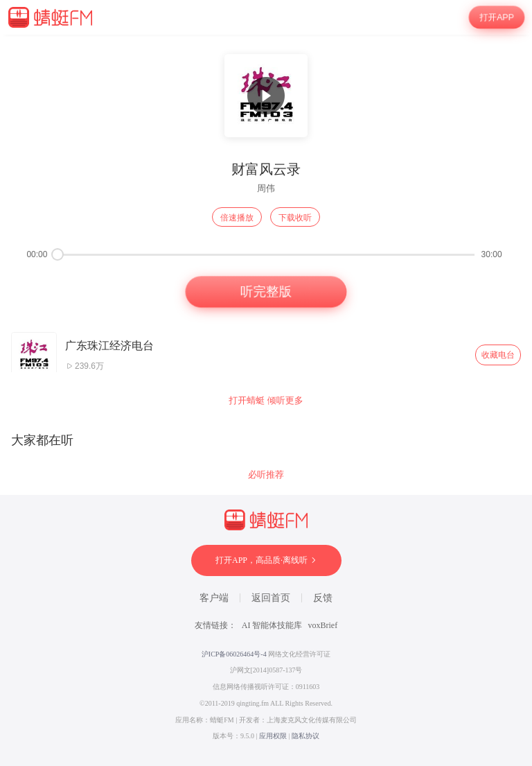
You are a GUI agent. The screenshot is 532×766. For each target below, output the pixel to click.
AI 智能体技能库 (272, 625)
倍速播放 (237, 218)
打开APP (497, 18)
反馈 (323, 598)
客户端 (214, 598)
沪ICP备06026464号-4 (234, 654)
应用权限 (273, 736)
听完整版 (266, 292)
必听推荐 (266, 475)
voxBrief (323, 625)
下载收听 (295, 218)
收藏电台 (498, 355)
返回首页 (271, 598)
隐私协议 (305, 736)
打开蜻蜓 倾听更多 (266, 400)
